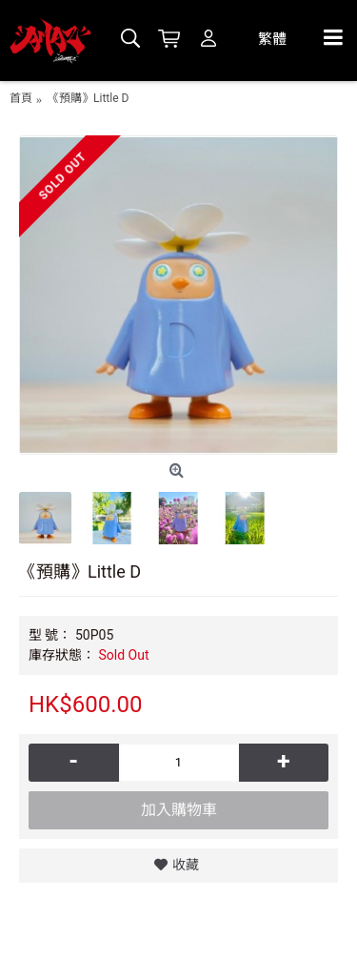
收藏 (186, 865)
